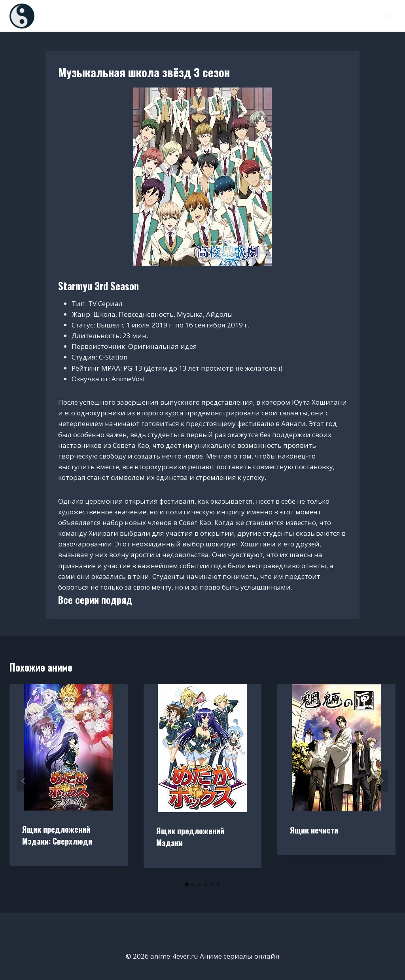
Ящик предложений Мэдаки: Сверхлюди (57, 835)
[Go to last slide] (24, 781)
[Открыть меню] (388, 16)
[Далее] (381, 781)
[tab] (187, 885)
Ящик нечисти (314, 830)
